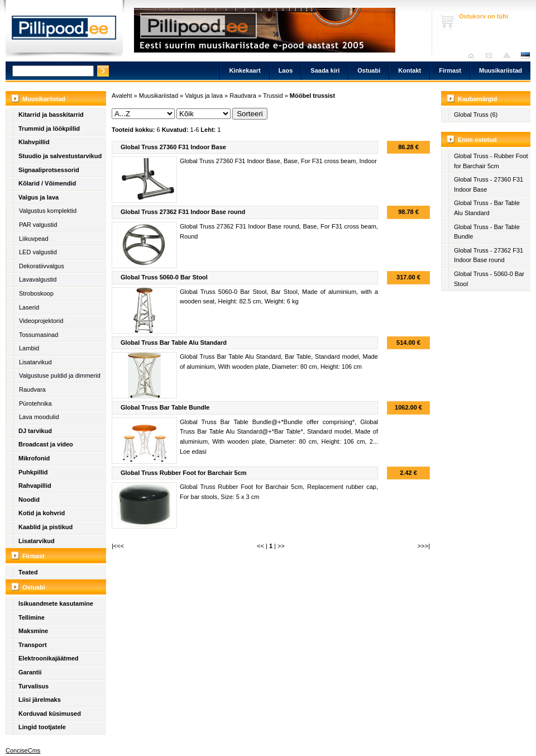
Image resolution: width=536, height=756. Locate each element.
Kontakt (410, 70)
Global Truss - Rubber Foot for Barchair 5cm (491, 161)
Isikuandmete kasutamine (56, 603)
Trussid (273, 96)
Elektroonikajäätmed (49, 658)
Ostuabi (369, 70)
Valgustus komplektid (48, 211)
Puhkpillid (33, 472)
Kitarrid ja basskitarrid (51, 115)
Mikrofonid (34, 458)
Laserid (29, 307)
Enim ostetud (477, 140)
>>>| (424, 546)
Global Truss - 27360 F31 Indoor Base (489, 184)
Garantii (30, 672)
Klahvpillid (34, 142)
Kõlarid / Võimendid (47, 183)
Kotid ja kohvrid (42, 513)
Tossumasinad (39, 335)
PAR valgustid (38, 225)
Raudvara (32, 389)
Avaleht (474, 56)
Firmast (450, 70)
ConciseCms (23, 750)
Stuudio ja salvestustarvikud (60, 156)
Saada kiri (492, 56)
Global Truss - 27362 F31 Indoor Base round (489, 255)
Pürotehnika (35, 403)
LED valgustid (38, 252)
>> (281, 546)
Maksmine (33, 631)
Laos (286, 70)
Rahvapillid (35, 486)
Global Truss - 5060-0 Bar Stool (489, 279)
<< (260, 546)
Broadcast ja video (46, 444)
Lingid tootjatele (42, 727)
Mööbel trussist (312, 96)
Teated (28, 572)
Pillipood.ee (64, 31)
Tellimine (32, 617)
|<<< (118, 546)
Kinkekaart (245, 70)
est (525, 56)
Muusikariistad (501, 70)
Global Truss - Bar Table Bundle (487, 232)
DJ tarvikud (35, 431)
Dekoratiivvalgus (42, 266)
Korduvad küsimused (50, 714)
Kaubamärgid (477, 99)
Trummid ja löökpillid (49, 129)
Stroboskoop (36, 293)
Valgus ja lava (39, 197)
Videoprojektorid (41, 321)
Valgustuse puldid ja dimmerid (60, 375)
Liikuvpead (34, 239)
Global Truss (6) (476, 115)
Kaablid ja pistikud (46, 527)
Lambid (29, 348)
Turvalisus (33, 686)
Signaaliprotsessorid (49, 170)
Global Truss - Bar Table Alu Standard (487, 208)
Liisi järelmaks (40, 700)
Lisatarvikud (35, 362)
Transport (33, 645)
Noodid (29, 500)
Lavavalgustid (38, 279)
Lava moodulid (39, 417)
